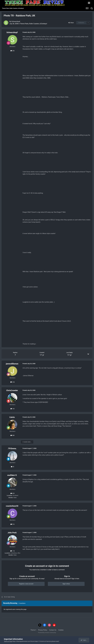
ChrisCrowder (12, 390)
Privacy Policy (43, 630)
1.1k (13, 551)
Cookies (61, 630)
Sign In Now (66, 584)
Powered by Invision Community (47, 633)
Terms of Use (8, 641)
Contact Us (53, 630)
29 (13, 467)
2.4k (13, 382)
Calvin (12, 417)
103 (12, 409)
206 (12, 51)
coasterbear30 (12, 506)
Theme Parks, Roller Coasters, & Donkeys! (33, 24)
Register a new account (26, 584)
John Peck (12, 533)
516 (12, 524)
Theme (33, 630)
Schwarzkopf (16, 21)
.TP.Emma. (12, 448)
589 (12, 435)
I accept (84, 640)
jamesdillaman (12, 364)
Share (71, 23)
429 (12, 493)
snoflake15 (12, 475)
